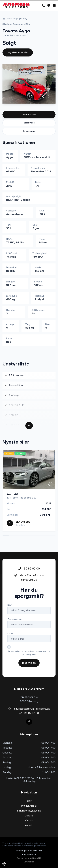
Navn (10, 605)
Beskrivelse (29, 123)
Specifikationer (29, 114)
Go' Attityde (29, 862)
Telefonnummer (15, 619)
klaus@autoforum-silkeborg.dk (29, 577)
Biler (28, 24)
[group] (29, 84)
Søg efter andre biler (18, 52)
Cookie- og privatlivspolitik (29, 858)
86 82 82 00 (29, 569)
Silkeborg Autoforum (13, 24)
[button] (43, 96)
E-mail (10, 633)
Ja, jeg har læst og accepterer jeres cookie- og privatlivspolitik (29, 653)
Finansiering (29, 131)
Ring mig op (29, 663)
